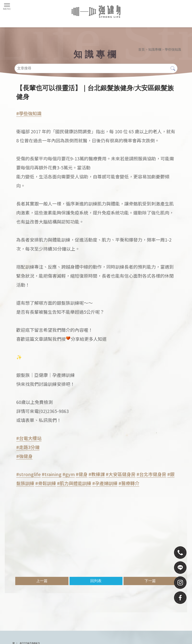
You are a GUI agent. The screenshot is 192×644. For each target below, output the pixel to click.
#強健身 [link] (24, 456)
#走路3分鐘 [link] (28, 447)
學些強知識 (173, 49)
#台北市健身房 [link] (151, 474)
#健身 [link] (82, 474)
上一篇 (42, 581)
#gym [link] (69, 474)
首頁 (141, 49)
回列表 (96, 581)
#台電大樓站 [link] (29, 438)
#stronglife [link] (28, 474)
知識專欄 (155, 49)
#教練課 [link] (97, 474)
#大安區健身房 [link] (121, 474)
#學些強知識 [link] (29, 113)
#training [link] (52, 474)
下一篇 (150, 581)
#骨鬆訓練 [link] (46, 483)
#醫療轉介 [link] (129, 483)
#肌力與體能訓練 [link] (74, 483)
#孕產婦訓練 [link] (105, 483)
